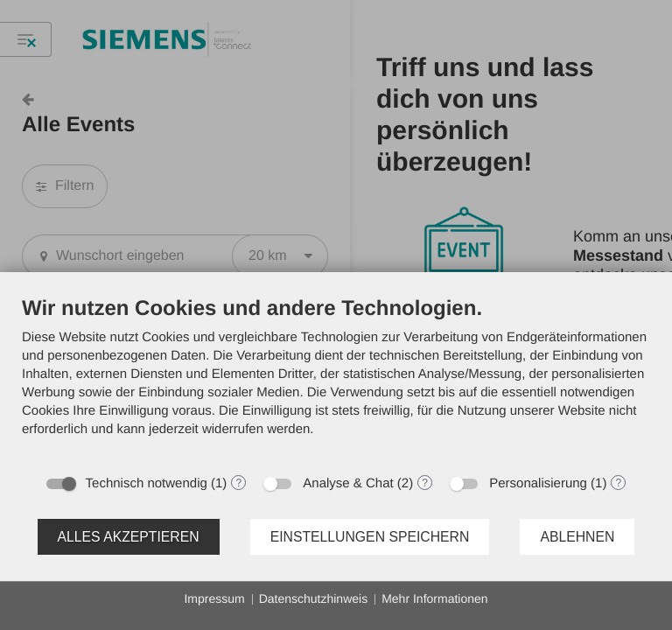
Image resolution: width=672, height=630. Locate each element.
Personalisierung (538, 483)
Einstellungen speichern (370, 537)
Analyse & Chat (348, 483)
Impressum (214, 598)
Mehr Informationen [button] (434, 598)
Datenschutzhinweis (314, 598)
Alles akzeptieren (129, 537)
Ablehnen (577, 537)
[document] (336, 380)
